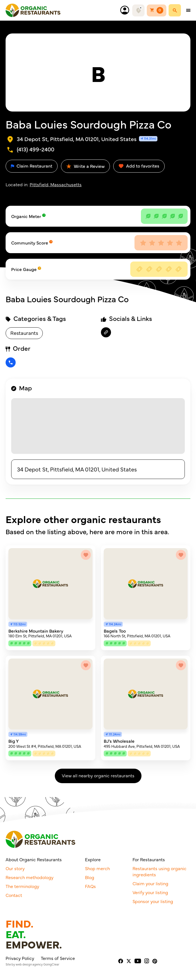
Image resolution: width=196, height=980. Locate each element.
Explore (93, 859)
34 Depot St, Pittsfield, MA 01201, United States (77, 469)
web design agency (29, 964)
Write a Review (85, 166)
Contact (14, 895)
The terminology (22, 886)
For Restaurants (149, 859)
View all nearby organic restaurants (98, 775)
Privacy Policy (20, 958)
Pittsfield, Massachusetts (56, 184)
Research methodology (29, 877)
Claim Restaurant (32, 166)
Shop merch (97, 868)
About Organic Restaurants (34, 859)
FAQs (90, 886)
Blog (90, 877)
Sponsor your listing (153, 901)
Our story (15, 868)
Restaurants (24, 333)
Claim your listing (150, 883)
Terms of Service (58, 958)
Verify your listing (150, 892)
